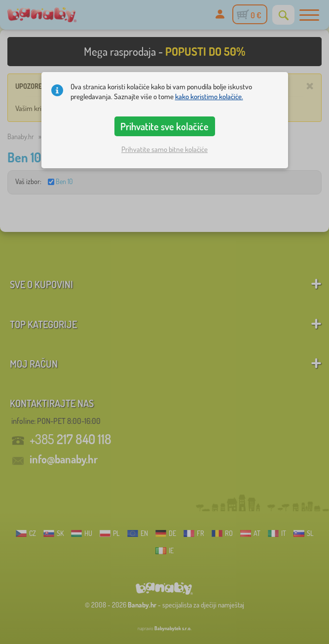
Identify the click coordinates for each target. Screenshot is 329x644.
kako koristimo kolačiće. (209, 96)
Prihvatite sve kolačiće (164, 126)
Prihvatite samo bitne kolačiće (164, 149)
